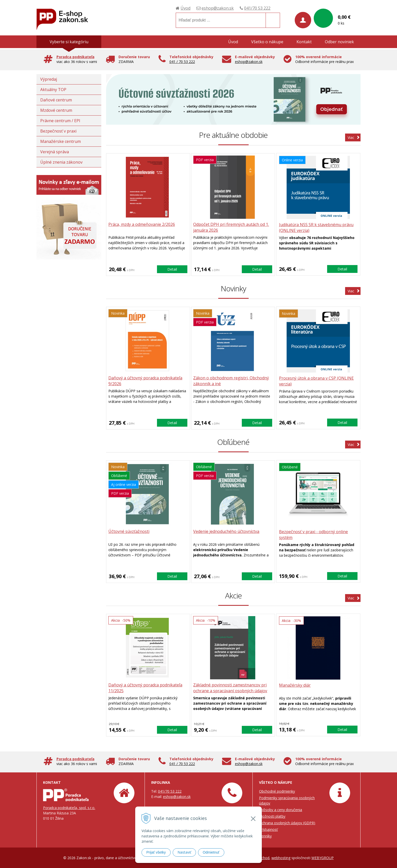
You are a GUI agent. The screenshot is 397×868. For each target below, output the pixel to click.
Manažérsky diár (295, 685)
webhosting (281, 858)
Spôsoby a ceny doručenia (281, 810)
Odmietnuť (211, 852)
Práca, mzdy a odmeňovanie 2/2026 (142, 225)
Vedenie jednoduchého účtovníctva (227, 532)
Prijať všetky (156, 852)
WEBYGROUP (323, 858)
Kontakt (304, 42)
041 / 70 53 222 (182, 62)
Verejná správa (55, 152)
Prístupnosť (268, 829)
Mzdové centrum (56, 110)
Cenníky (265, 836)
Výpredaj (49, 79)
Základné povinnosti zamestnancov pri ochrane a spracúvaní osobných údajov (231, 688)
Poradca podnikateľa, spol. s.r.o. (69, 808)
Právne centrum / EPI (60, 121)
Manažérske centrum (61, 141)
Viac (351, 137)
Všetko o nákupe (267, 42)
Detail (172, 269)
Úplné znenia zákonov (61, 162)
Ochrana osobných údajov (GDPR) (287, 823)
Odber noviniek (339, 42)
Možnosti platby (272, 816)
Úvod (185, 8)
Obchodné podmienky (277, 791)
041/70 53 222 (257, 8)
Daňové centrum (56, 100)
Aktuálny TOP (53, 90)
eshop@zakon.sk (218, 8)
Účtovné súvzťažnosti (129, 532)
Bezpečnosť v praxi (58, 131)
